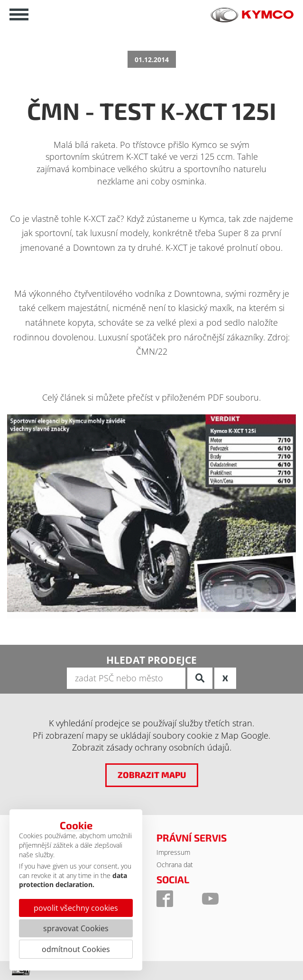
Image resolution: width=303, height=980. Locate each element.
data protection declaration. (73, 880)
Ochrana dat (175, 865)
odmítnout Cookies (76, 949)
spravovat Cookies (76, 928)
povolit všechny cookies (76, 908)
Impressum (173, 852)
